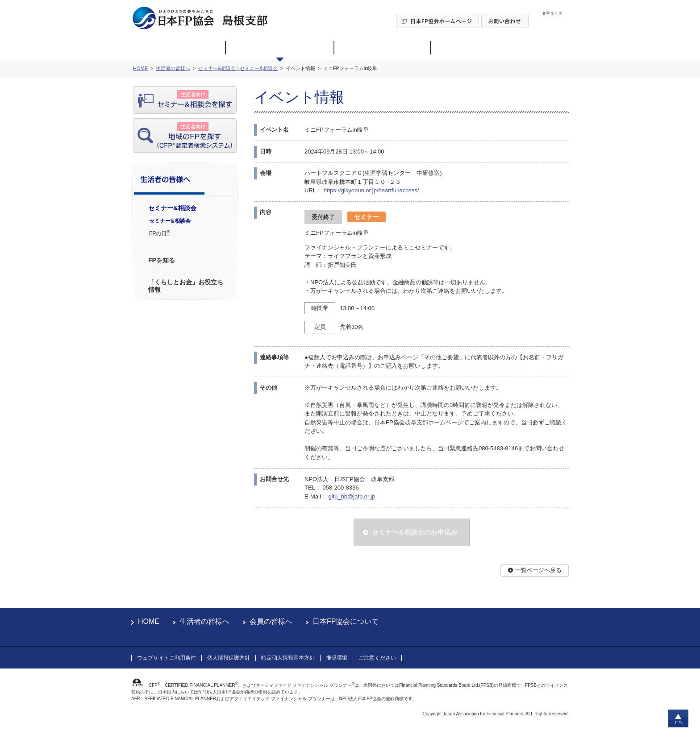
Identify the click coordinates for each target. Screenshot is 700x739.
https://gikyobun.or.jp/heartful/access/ (371, 190)
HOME (149, 621)
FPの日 (160, 233)
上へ (678, 718)
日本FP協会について (346, 621)
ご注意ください (377, 658)
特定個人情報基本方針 (288, 658)
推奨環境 (337, 658)
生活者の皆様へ (204, 621)
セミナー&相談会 (170, 221)
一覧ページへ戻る (538, 570)
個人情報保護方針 (229, 658)
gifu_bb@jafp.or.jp (352, 496)
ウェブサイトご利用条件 (167, 658)
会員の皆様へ (271, 621)
